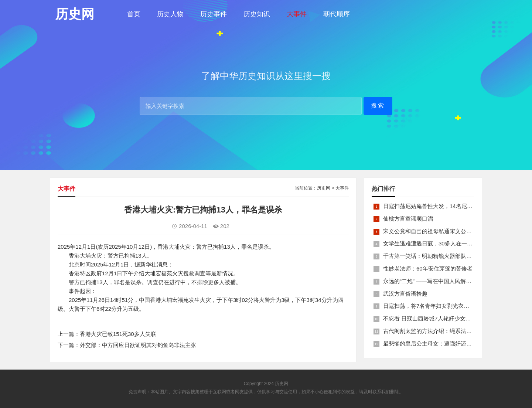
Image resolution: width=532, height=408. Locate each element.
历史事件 (214, 14)
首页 (134, 14)
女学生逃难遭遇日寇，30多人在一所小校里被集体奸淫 (450, 243)
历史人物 (170, 14)
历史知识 (257, 14)
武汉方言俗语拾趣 (405, 294)
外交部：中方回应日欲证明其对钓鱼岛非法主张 (138, 345)
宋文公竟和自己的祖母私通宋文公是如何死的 (439, 231)
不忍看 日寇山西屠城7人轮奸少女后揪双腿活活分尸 (446, 318)
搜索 (378, 106)
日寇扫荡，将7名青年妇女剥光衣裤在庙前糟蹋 (440, 306)
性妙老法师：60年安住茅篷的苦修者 (428, 268)
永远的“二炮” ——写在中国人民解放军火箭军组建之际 (449, 281)
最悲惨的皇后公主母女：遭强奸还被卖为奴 (436, 344)
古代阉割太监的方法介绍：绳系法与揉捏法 (436, 331)
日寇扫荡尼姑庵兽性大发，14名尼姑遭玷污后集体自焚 (450, 206)
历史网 (324, 188)
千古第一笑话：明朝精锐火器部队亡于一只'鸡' (440, 256)
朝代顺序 (337, 14)
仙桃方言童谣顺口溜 (408, 219)
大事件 (297, 14)
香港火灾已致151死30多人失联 (118, 334)
